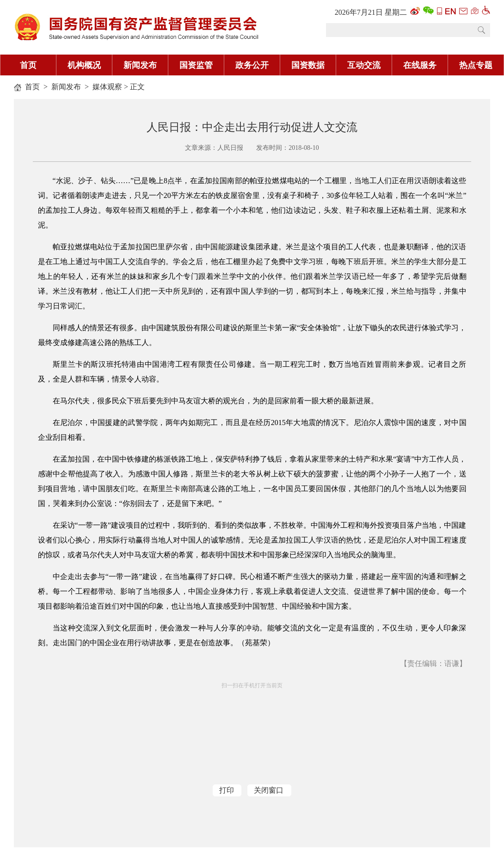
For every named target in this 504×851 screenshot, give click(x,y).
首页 (28, 65)
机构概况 (84, 65)
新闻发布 (140, 65)
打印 (227, 790)
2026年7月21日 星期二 (371, 12)
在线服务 (420, 65)
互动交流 (364, 65)
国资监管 (196, 65)
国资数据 (308, 65)
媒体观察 (107, 87)
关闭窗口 (269, 790)
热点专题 (476, 65)
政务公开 (252, 65)
